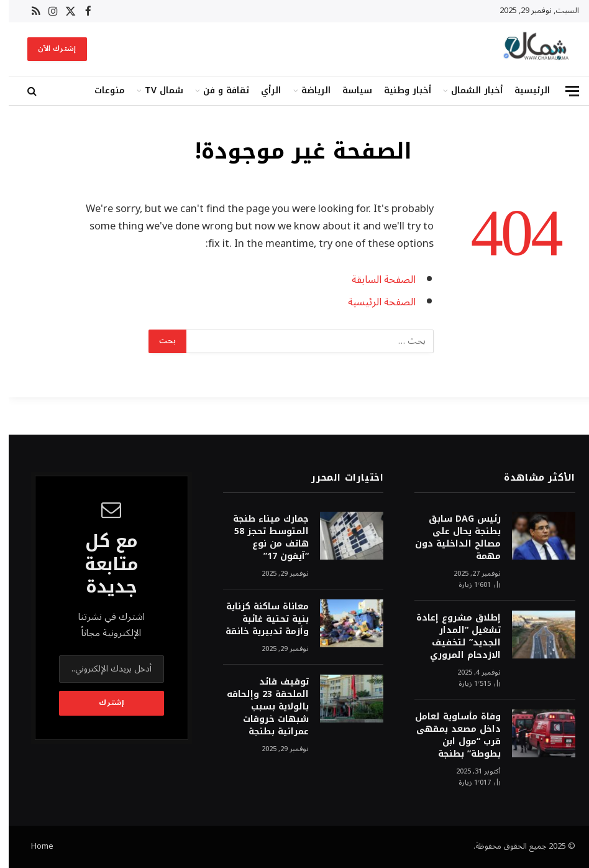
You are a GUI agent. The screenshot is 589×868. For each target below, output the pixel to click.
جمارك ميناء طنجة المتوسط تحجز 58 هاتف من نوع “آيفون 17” (262, 538)
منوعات (101, 90)
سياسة (349, 90)
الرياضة (307, 90)
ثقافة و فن (217, 90)
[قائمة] (564, 91)
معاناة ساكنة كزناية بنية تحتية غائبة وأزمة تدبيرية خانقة (258, 619)
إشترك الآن (48, 49)
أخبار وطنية (399, 90)
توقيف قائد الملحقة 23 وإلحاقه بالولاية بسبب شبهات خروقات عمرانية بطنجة (259, 707)
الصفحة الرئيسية (373, 302)
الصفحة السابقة (375, 279)
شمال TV (155, 90)
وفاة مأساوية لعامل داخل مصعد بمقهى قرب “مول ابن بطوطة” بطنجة (449, 736)
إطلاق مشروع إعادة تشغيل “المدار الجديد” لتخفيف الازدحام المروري (450, 637)
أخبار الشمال (468, 90)
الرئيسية (523, 90)
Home (34, 846)
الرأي (262, 90)
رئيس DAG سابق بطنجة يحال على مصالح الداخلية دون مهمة (449, 538)
